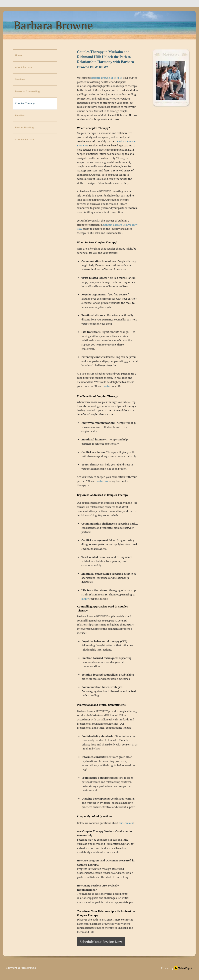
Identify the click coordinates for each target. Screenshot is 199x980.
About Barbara (23, 67)
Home (18, 55)
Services (20, 80)
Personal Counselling (27, 92)
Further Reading (24, 128)
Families (20, 116)
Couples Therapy (25, 104)
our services (126, 823)
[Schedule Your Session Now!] (101, 942)
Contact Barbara (24, 140)
